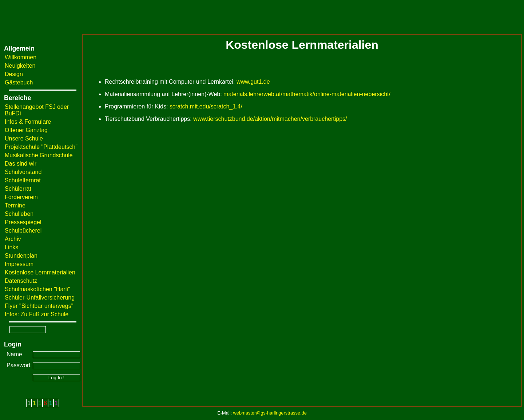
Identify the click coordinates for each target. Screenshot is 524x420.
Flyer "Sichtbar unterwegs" (39, 306)
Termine (15, 205)
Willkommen (21, 57)
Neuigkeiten (20, 66)
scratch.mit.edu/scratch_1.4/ (206, 106)
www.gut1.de (253, 82)
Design (14, 74)
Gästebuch (19, 82)
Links (11, 247)
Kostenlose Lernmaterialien (40, 272)
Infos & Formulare (28, 122)
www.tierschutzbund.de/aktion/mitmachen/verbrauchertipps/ (270, 119)
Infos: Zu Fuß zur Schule (37, 314)
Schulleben (19, 214)
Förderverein (21, 197)
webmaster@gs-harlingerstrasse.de (270, 413)
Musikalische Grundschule (39, 155)
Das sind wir (21, 164)
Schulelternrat (23, 180)
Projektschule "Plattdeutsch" (41, 147)
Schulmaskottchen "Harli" (37, 289)
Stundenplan (21, 256)
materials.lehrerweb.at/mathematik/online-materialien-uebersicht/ (307, 94)
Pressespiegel (23, 222)
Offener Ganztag (26, 130)
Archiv (13, 239)
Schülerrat (18, 189)
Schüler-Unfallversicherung (40, 298)
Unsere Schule (24, 138)
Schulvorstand (23, 172)
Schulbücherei (23, 231)
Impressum (19, 264)
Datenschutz (21, 281)
